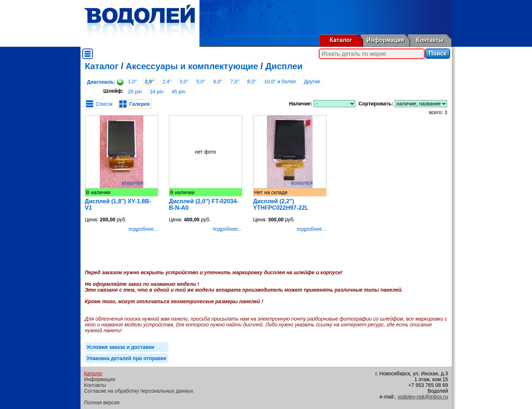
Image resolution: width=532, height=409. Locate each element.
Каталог (341, 40)
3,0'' (184, 82)
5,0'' (201, 82)
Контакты (430, 40)
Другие (312, 82)
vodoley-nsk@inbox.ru (423, 397)
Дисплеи (284, 66)
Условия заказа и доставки (121, 347)
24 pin (157, 92)
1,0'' (133, 82)
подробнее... (143, 229)
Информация (385, 40)
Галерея (139, 104)
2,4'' (167, 82)
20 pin (135, 92)
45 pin (178, 92)
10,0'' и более (280, 82)
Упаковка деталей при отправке (127, 358)
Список (104, 104)
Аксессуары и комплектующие (192, 66)
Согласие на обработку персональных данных (139, 391)
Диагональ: (101, 82)
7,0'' (235, 82)
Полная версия (102, 402)
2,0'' (150, 82)
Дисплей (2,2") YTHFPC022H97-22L (281, 204)
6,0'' (218, 82)
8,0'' (252, 82)
